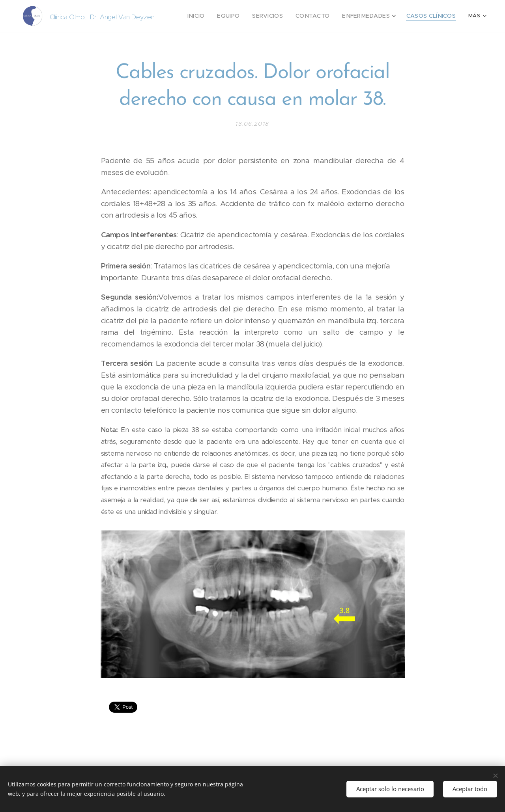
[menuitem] (215, 16)
